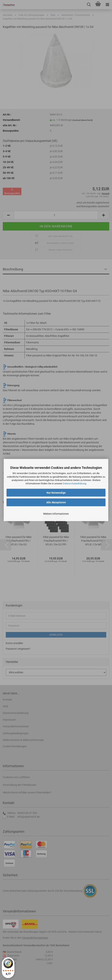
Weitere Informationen (56, 514)
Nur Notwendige (56, 493)
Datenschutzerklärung (75, 483)
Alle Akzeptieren (56, 502)
